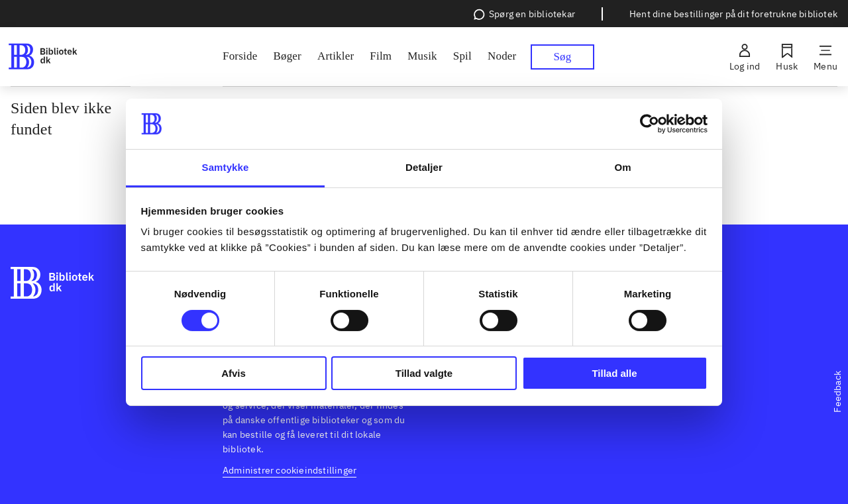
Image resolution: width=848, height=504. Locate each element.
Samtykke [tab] (226, 167)
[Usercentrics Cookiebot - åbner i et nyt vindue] (650, 124)
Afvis (234, 373)
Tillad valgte (424, 373)
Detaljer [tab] (424, 167)
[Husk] (787, 57)
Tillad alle (614, 373)
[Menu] (825, 57)
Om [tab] (622, 167)
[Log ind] (745, 57)
